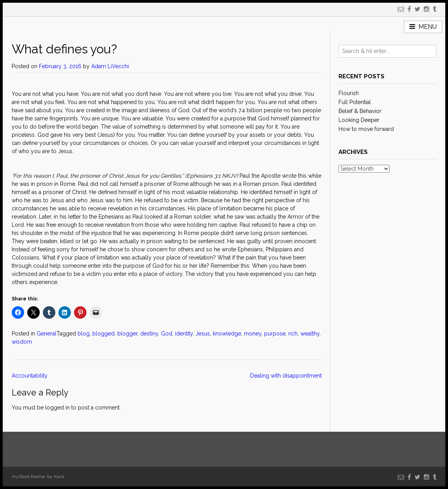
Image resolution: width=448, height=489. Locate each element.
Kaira (59, 477)
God (167, 334)
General (47, 334)
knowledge (227, 334)
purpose (275, 334)
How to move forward (366, 129)
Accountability (30, 376)
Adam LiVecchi (110, 66)
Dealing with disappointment (286, 376)
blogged (103, 334)
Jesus (203, 334)
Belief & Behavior (360, 111)
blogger (127, 334)
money (253, 334)
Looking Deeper (359, 120)
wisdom (22, 342)
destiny (149, 334)
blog (84, 334)
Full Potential (355, 102)
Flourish (349, 93)
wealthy (310, 334)
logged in (57, 408)
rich (293, 334)
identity (184, 334)
